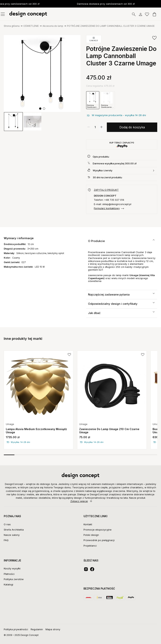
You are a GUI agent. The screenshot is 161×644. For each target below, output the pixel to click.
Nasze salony (12, 535)
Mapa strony (53, 629)
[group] (13, 122)
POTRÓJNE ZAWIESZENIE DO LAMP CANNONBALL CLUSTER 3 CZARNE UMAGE (111, 26)
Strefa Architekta (14, 530)
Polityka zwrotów (14, 579)
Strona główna (12, 26)
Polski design (91, 535)
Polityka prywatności (16, 629)
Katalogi (8, 584)
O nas (7, 524)
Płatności (9, 574)
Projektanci (90, 546)
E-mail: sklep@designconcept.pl (113, 204)
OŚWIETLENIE (31, 26)
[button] (40, 109)
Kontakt (88, 524)
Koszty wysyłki (12, 568)
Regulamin (37, 629)
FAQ (6, 540)
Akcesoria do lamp (53, 26)
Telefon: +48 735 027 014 (109, 200)
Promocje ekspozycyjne (98, 530)
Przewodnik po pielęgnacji (99, 540)
